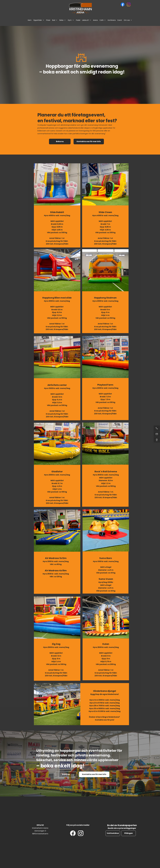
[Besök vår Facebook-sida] (123, 4)
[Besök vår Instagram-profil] (129, 4)
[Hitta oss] (157, 440)
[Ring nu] (157, 428)
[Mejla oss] (157, 434)
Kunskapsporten (127, 825)
